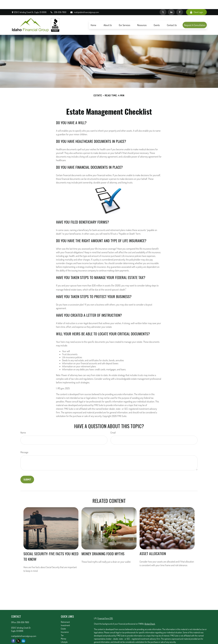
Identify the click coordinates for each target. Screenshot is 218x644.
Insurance (65, 623)
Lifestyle (64, 633)
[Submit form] (27, 470)
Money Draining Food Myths (103, 544)
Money (64, 630)
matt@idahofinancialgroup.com (84, 3)
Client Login (196, 3)
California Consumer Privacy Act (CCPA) (175, 638)
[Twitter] (163, 3)
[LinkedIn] (171, 3)
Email (113, 423)
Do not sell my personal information (155, 642)
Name (23, 423)
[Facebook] (180, 3)
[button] (93, 16)
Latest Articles (67, 636)
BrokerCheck (150, 615)
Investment (65, 616)
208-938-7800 (58, 3)
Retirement (65, 613)
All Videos (65, 640)
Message (24, 443)
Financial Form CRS (105, 609)
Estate (63, 620)
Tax (62, 626)
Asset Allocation (153, 544)
